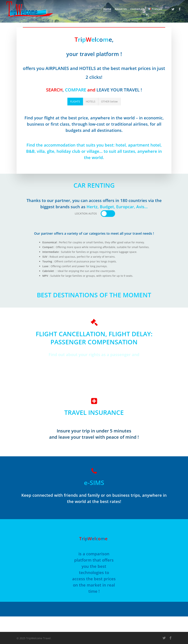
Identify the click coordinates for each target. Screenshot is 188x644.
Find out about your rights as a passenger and (94, 354)
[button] (75, 102)
